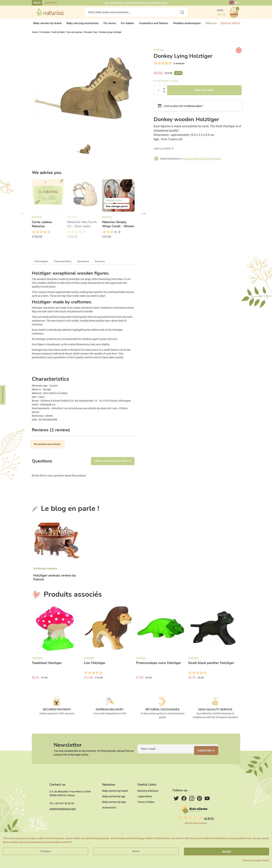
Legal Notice (145, 807)
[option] (48, 213)
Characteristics (63, 265)
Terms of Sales (146, 813)
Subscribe (209, 756)
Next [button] (143, 217)
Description (41, 265)
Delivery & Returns (148, 802)
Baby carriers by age (114, 807)
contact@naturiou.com (63, 820)
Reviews (100, 265)
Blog (37, 3)
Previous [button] (23, 217)
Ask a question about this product (202, 162)
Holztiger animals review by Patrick (55, 581)
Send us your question (111, 464)
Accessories (109, 818)
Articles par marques (45, 572)
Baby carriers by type (114, 813)
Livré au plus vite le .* (181, 109)
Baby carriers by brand (115, 802)
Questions (83, 265)
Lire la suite (163, 152)
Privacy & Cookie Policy (256, 860)
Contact (51, 3)
